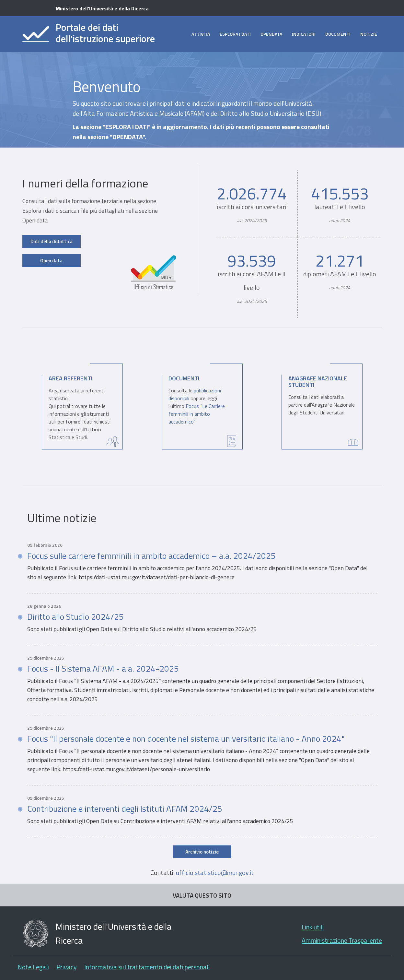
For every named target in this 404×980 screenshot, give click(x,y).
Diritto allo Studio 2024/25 (75, 617)
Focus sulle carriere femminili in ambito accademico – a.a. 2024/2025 (151, 556)
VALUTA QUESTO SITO (202, 895)
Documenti (338, 34)
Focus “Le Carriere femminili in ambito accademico (197, 414)
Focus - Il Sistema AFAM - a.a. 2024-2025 (103, 669)
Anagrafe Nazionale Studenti (318, 382)
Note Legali (33, 967)
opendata (271, 34)
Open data (51, 261)
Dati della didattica (52, 241)
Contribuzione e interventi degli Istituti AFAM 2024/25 (125, 809)
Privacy (67, 967)
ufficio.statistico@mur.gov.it (215, 872)
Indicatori (304, 34)
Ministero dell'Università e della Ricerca (102, 8)
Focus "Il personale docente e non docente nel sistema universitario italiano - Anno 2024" (186, 739)
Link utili (313, 927)
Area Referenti (70, 378)
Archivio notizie (202, 852)
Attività (201, 34)
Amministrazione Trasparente (342, 940)
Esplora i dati (235, 34)
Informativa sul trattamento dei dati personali (147, 967)
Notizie (369, 34)
